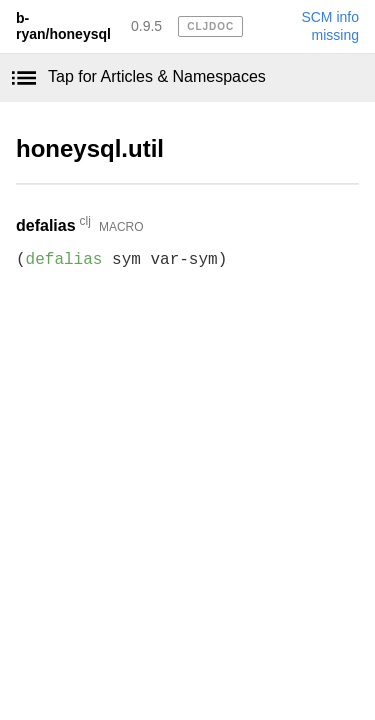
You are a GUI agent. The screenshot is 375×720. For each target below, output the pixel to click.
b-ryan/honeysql (63, 26)
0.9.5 (146, 26)
